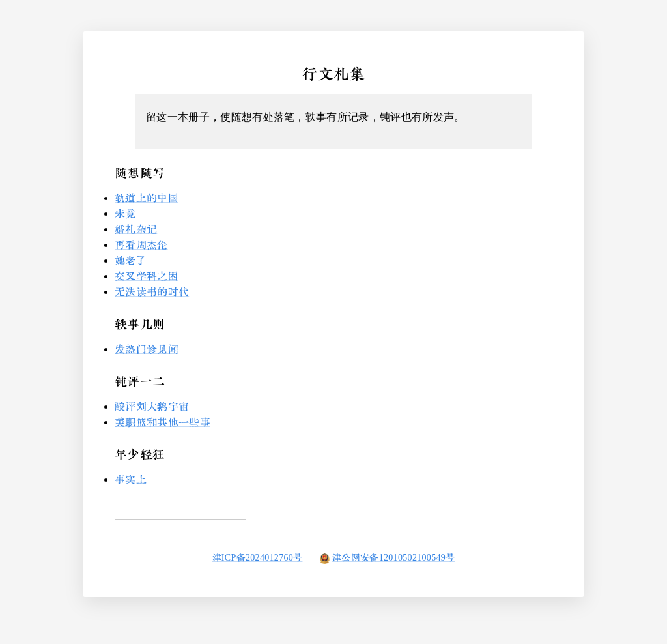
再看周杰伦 (141, 245)
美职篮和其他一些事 (163, 422)
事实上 (131, 479)
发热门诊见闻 (147, 349)
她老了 (130, 260)
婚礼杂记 (136, 229)
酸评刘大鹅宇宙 (152, 406)
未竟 (125, 213)
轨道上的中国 (147, 198)
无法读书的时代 (152, 292)
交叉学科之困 (146, 276)
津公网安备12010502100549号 (393, 558)
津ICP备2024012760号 (258, 558)
